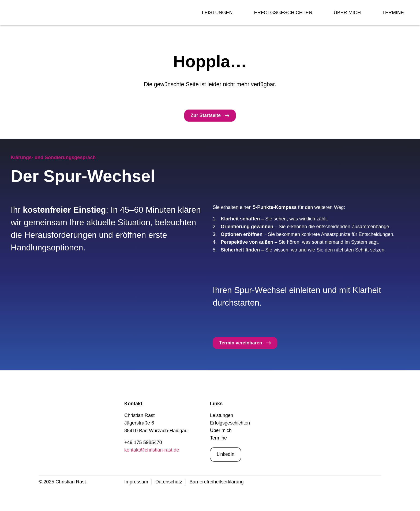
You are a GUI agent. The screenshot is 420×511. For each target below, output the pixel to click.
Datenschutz (169, 483)
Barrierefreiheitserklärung (216, 483)
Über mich (347, 13)
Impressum (136, 483)
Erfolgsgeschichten (283, 13)
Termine (393, 13)
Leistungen (217, 13)
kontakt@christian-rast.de (152, 450)
